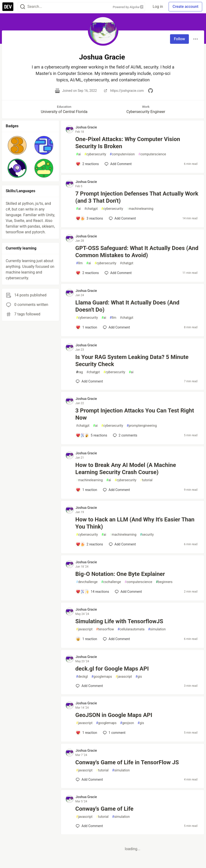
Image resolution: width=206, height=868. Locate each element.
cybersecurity (95, 154)
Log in (158, 7)
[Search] (23, 7)
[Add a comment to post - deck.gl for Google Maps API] (89, 686)
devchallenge (87, 582)
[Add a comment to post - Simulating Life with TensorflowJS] (86, 639)
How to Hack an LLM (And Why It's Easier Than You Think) (135, 523)
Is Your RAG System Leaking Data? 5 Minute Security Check (132, 361)
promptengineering (142, 426)
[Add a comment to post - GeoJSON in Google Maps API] (86, 733)
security (147, 535)
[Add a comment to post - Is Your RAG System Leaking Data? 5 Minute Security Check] (89, 381)
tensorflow (105, 629)
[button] (17, 145)
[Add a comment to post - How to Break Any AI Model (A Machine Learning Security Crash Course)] (86, 490)
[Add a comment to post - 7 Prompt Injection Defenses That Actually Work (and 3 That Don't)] (89, 218)
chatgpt (91, 209)
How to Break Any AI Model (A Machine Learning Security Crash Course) (126, 469)
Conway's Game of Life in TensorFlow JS (127, 762)
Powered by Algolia (128, 7)
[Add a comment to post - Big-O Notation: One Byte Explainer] (92, 592)
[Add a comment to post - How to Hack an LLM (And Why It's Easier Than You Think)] (89, 544)
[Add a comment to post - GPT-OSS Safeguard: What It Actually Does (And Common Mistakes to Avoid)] (87, 273)
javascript (84, 629)
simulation (157, 629)
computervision (122, 154)
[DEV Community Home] (8, 7)
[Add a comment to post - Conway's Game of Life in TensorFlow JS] (89, 780)
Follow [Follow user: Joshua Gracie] (179, 39)
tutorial (146, 480)
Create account (185, 7)
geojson (127, 723)
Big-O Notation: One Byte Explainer (120, 574)
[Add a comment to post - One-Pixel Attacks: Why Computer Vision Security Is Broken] (87, 164)
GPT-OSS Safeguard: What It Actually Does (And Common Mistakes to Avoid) (137, 252)
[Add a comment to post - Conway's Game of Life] (89, 826)
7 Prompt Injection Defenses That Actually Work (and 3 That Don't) (137, 197)
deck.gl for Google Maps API (112, 669)
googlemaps (102, 677)
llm (79, 263)
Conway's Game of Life (104, 809)
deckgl (82, 677)
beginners (164, 582)
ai (78, 154)
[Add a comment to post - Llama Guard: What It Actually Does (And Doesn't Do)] (86, 327)
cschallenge (111, 582)
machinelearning (140, 209)
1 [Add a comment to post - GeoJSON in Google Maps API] (114, 733)
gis (139, 677)
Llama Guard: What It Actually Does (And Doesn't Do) (127, 306)
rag (79, 372)
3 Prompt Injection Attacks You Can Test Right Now (135, 414)
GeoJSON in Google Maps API (114, 715)
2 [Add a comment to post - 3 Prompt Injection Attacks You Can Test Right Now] (125, 435)
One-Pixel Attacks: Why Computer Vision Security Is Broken (128, 143)
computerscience (152, 154)
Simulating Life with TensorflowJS (119, 621)
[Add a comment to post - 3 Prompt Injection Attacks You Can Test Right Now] (91, 435)
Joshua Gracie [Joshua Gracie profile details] (86, 127)
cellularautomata (131, 629)
